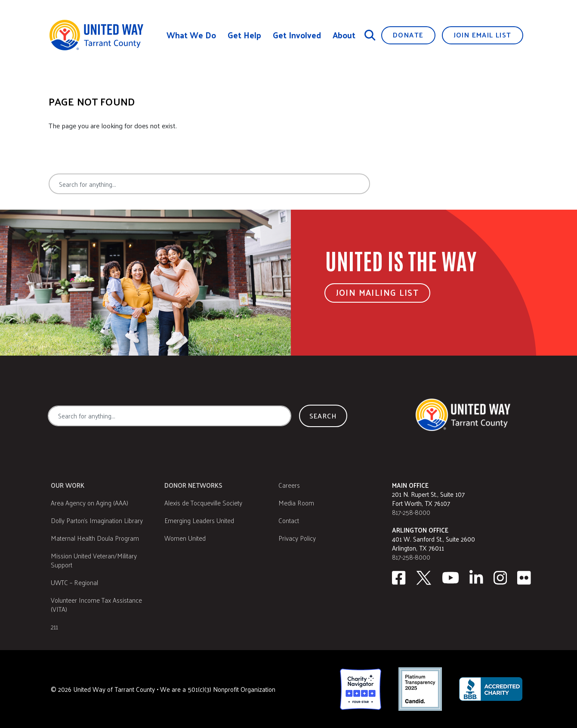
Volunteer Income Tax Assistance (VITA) (96, 604)
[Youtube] (450, 578)
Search (402, 184)
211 (54, 627)
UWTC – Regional (74, 582)
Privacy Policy (297, 538)
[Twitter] (424, 578)
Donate (408, 35)
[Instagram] (500, 578)
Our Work (68, 485)
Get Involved (297, 35)
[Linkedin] (476, 578)
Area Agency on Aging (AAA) (89, 503)
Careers (289, 485)
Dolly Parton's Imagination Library (97, 520)
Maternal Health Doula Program (95, 538)
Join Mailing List (378, 292)
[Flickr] (524, 578)
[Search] (370, 35)
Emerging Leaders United (199, 520)
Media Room (296, 503)
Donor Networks (193, 485)
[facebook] (399, 578)
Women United (185, 538)
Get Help (244, 35)
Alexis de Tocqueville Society (203, 503)
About (344, 35)
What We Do (191, 35)
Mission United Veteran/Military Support (94, 560)
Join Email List (483, 35)
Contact (289, 520)
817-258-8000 (411, 512)
